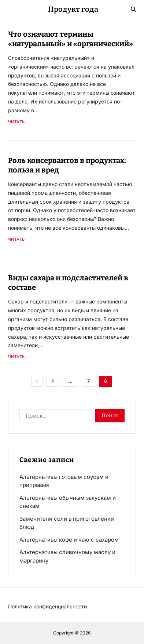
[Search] (133, 9)
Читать (16, 122)
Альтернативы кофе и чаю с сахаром (69, 540)
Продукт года (73, 9)
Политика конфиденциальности (47, 606)
